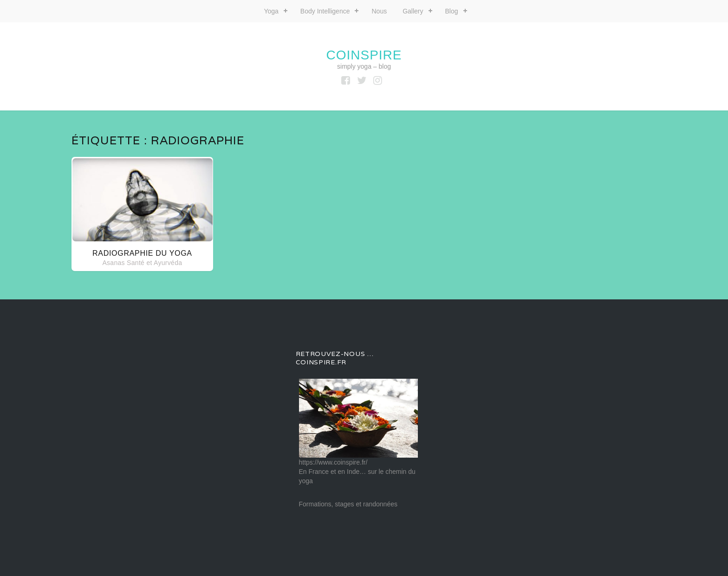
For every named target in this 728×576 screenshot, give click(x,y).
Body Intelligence (325, 11)
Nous (379, 11)
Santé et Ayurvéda (154, 263)
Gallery (413, 11)
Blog (452, 11)
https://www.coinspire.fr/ (333, 462)
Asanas (114, 263)
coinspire (364, 55)
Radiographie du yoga (142, 253)
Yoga (271, 11)
